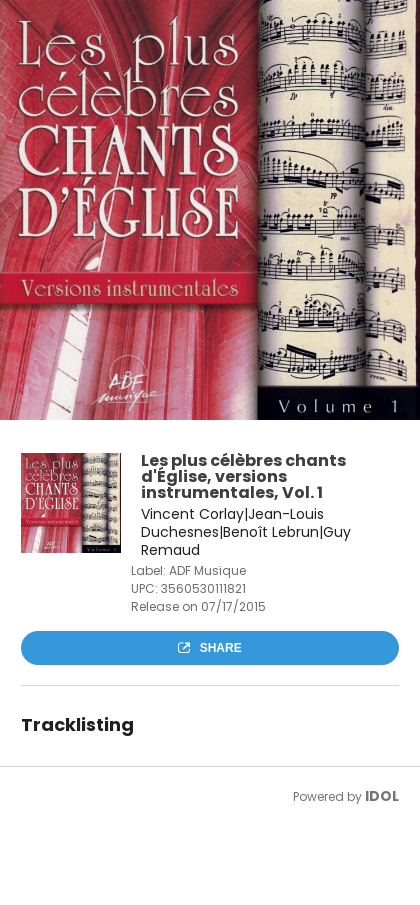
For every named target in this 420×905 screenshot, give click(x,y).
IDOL (382, 796)
